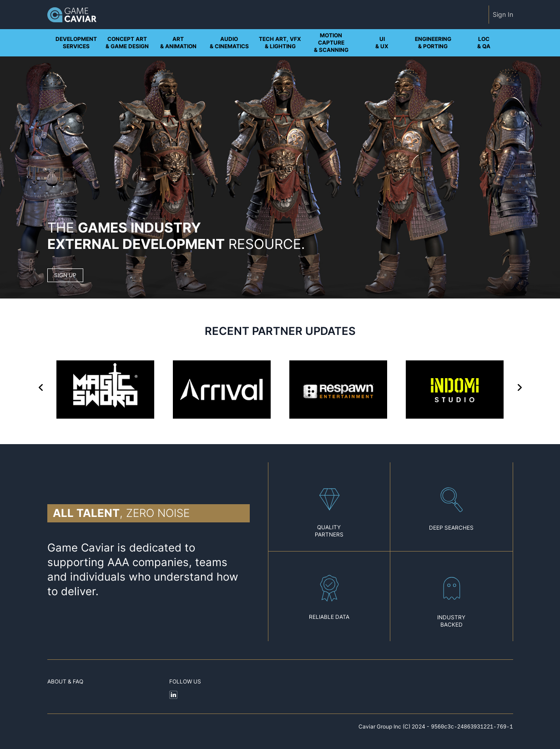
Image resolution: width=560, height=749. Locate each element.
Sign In (503, 14)
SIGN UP (65, 275)
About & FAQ (65, 681)
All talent (86, 513)
